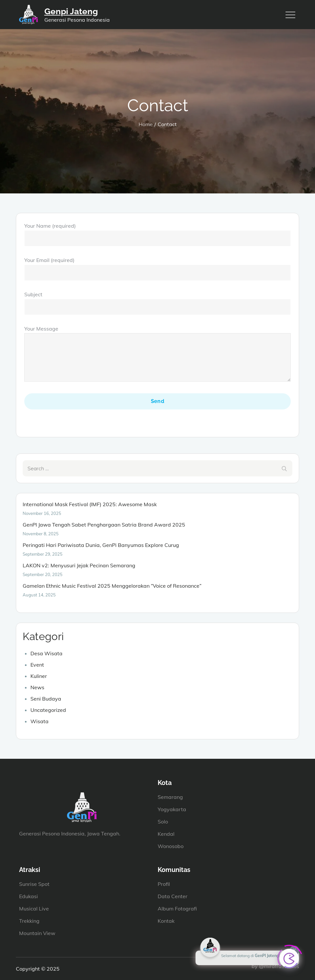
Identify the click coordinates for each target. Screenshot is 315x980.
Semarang (170, 797)
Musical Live (34, 909)
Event (37, 665)
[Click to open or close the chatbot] (289, 956)
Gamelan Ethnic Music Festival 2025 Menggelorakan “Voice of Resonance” (112, 586)
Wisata (39, 721)
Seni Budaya (46, 699)
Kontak (166, 921)
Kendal (166, 834)
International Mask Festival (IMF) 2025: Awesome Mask (90, 504)
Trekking (29, 921)
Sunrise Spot (34, 884)
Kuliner (39, 676)
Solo (163, 822)
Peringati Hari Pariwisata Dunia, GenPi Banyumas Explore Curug (101, 545)
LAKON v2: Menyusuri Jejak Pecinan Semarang (79, 565)
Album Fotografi (177, 909)
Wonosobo (171, 846)
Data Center (173, 896)
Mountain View (37, 933)
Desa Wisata (46, 653)
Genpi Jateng (71, 11)
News (37, 687)
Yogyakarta (172, 809)
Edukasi (28, 896)
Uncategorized (48, 710)
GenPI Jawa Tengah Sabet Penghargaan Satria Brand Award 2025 (104, 525)
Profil (164, 884)
